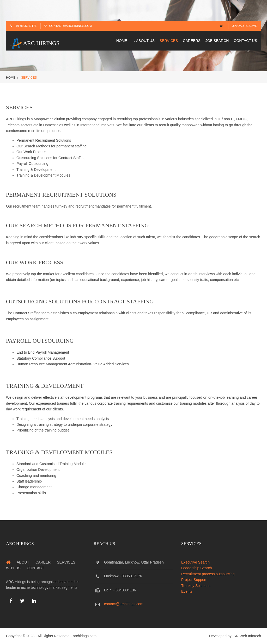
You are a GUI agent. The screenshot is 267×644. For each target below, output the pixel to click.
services (29, 78)
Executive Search (195, 562)
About (23, 562)
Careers (192, 41)
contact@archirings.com (124, 604)
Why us (13, 568)
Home (122, 41)
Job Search (217, 41)
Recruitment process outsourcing (208, 574)
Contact (36, 568)
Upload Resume (244, 26)
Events (187, 591)
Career (43, 562)
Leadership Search (197, 568)
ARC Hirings (35, 43)
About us (145, 41)
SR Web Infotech (247, 636)
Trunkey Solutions (196, 586)
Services (169, 41)
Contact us (245, 41)
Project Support (194, 580)
